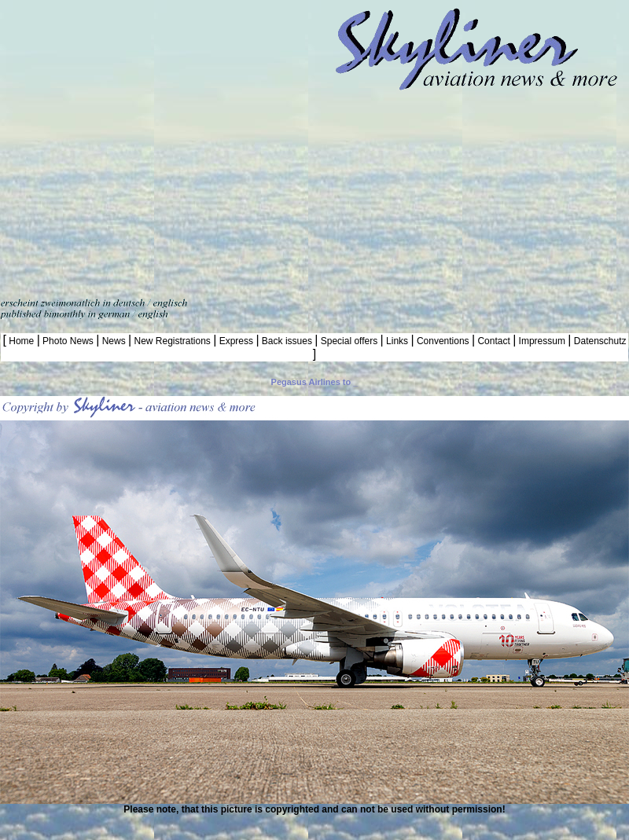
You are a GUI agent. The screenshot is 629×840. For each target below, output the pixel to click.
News (114, 341)
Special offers (349, 341)
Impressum (542, 341)
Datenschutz (598, 341)
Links (397, 341)
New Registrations (172, 341)
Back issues (287, 341)
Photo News (68, 341)
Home (22, 341)
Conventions (443, 341)
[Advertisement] (147, 147)
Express (236, 341)
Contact (494, 341)
